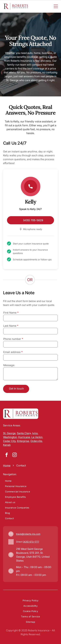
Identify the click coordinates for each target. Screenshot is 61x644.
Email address (12, 352)
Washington (10, 437)
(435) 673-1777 (31, 542)
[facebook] (7, 455)
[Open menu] (56, 6)
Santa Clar (23, 433)
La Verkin (37, 437)
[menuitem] (31, 481)
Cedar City (9, 441)
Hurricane (24, 437)
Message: (9, 365)
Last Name (10, 326)
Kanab (7, 445)
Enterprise (23, 441)
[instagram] (15, 455)
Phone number (12, 339)
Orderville (36, 441)
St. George (9, 433)
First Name (10, 313)
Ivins (35, 433)
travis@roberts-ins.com (28, 534)
